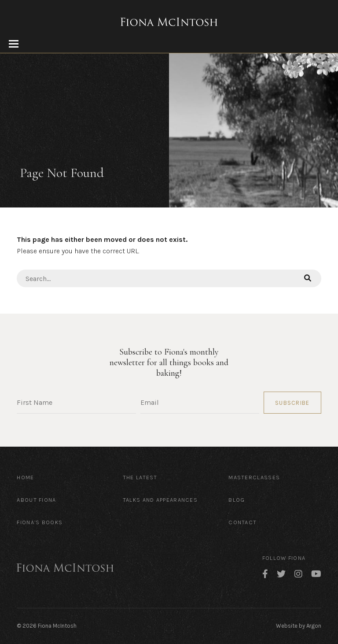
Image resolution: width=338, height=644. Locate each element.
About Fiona (36, 500)
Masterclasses (254, 477)
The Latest (140, 477)
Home (25, 477)
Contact (242, 522)
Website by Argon (299, 626)
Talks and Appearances (160, 500)
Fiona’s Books (40, 522)
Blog (237, 500)
